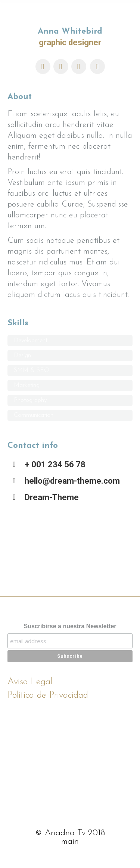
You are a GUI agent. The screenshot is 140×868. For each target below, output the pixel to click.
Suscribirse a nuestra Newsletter (70, 626)
